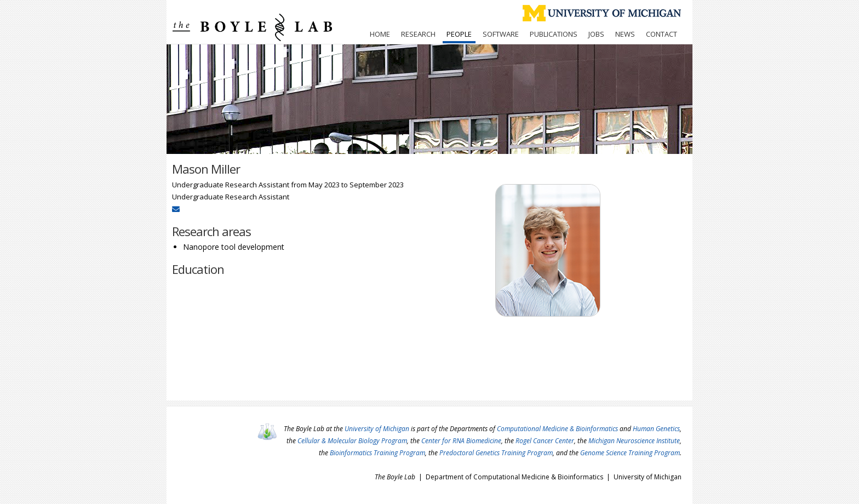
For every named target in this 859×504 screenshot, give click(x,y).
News (625, 34)
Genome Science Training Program (630, 453)
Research (418, 34)
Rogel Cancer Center (545, 441)
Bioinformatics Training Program (377, 453)
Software (501, 34)
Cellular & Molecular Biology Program (352, 441)
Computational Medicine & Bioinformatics (557, 429)
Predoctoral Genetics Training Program (496, 453)
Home (380, 34)
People (459, 34)
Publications (554, 34)
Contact (662, 34)
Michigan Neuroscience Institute (634, 441)
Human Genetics (656, 429)
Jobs (596, 34)
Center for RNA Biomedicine (461, 441)
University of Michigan (377, 429)
